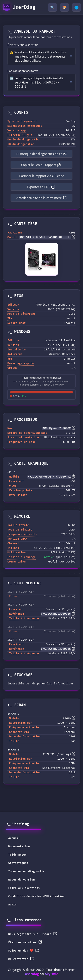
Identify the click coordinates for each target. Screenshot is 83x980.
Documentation (19, 847)
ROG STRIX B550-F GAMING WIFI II (45, 237)
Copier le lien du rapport (41, 165)
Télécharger (17, 855)
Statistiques (18, 863)
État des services (25, 942)
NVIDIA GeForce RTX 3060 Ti (49, 477)
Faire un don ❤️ (24, 950)
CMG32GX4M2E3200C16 (56, 614)
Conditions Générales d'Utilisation (36, 896)
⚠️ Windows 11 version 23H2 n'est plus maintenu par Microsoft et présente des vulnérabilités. (38, 56)
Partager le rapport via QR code (42, 176)
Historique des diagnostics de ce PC (41, 154)
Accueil (14, 838)
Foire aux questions (24, 888)
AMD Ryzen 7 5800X (57, 429)
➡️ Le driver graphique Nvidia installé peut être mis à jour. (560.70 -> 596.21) (37, 82)
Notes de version (22, 880)
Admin (12, 905)
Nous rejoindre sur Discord (33, 934)
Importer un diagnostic (26, 872)
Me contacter (21, 959)
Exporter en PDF (41, 187)
